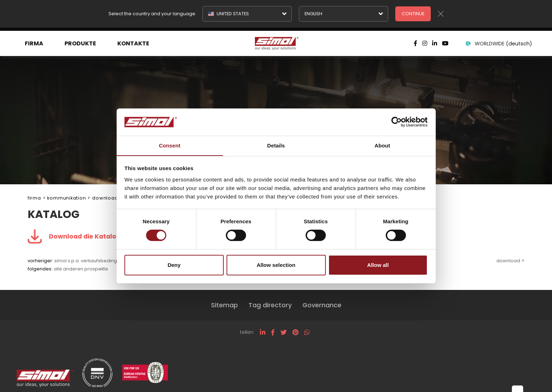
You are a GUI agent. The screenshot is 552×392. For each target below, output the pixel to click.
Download (105, 198)
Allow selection (276, 265)
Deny (174, 265)
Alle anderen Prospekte (81, 269)
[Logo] (276, 40)
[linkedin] (263, 332)
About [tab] (383, 145)
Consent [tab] (170, 145)
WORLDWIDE (498, 40)
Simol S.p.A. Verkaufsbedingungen (93, 261)
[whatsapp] (307, 332)
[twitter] (284, 332)
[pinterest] (295, 332)
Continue (413, 14)
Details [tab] (276, 145)
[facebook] (273, 332)
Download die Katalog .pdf (92, 236)
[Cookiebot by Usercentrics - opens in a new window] (397, 122)
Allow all (378, 265)
